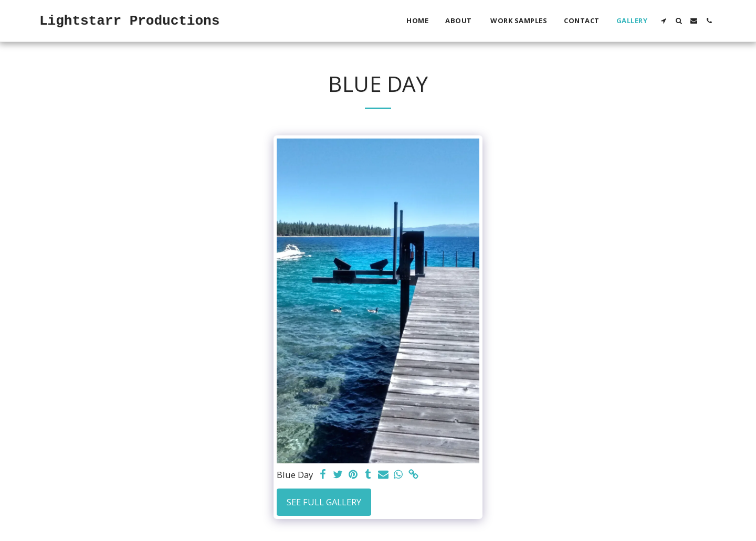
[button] (663, 21)
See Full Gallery (324, 502)
